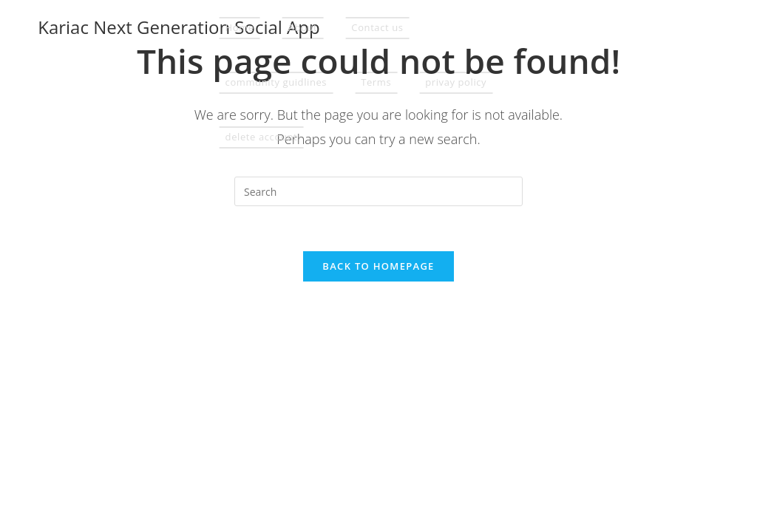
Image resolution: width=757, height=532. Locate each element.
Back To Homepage (378, 266)
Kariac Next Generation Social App (179, 27)
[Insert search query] (378, 191)
